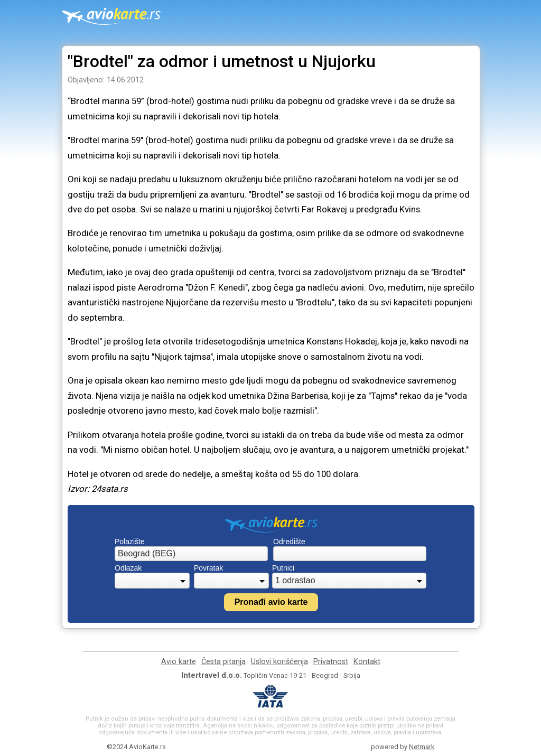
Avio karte (179, 662)
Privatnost (331, 662)
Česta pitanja (223, 662)
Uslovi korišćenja (279, 662)
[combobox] (191, 554)
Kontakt (367, 662)
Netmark (422, 747)
